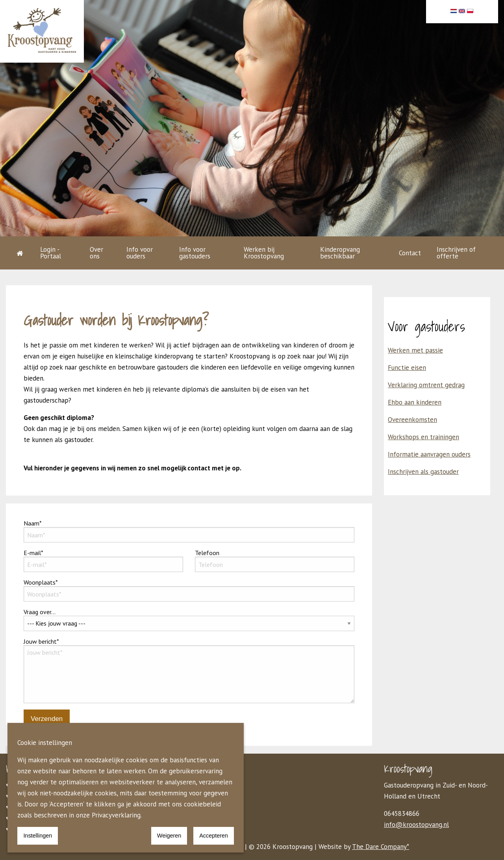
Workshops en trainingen (423, 437)
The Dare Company (379, 847)
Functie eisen (407, 368)
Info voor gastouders (195, 253)
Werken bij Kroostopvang (264, 253)
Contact (410, 253)
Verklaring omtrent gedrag (426, 385)
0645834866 (402, 814)
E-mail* (103, 560)
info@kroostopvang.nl (416, 825)
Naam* (189, 531)
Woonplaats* (189, 590)
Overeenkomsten (412, 420)
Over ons (96, 253)
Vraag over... (189, 619)
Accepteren (214, 836)
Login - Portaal (51, 253)
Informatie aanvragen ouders (429, 454)
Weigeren (169, 836)
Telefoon (275, 560)
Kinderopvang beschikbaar (340, 253)
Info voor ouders (140, 253)
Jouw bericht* (189, 670)
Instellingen (38, 836)
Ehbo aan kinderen (415, 402)
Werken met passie (415, 350)
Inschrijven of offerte (456, 253)
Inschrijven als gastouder (423, 472)
